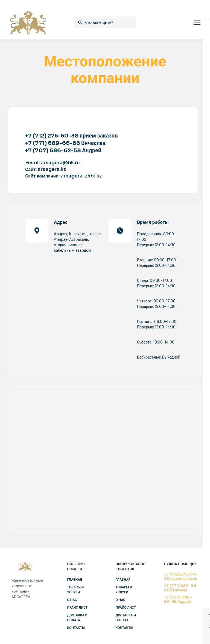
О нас (72, 600)
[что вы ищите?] (105, 22)
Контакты (76, 628)
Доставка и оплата (77, 618)
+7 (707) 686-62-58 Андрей (178, 599)
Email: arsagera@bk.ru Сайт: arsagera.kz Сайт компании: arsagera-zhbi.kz (63, 169)
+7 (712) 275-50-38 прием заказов (181, 576)
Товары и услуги (76, 590)
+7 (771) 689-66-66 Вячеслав (181, 588)
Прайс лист (78, 607)
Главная (75, 579)
